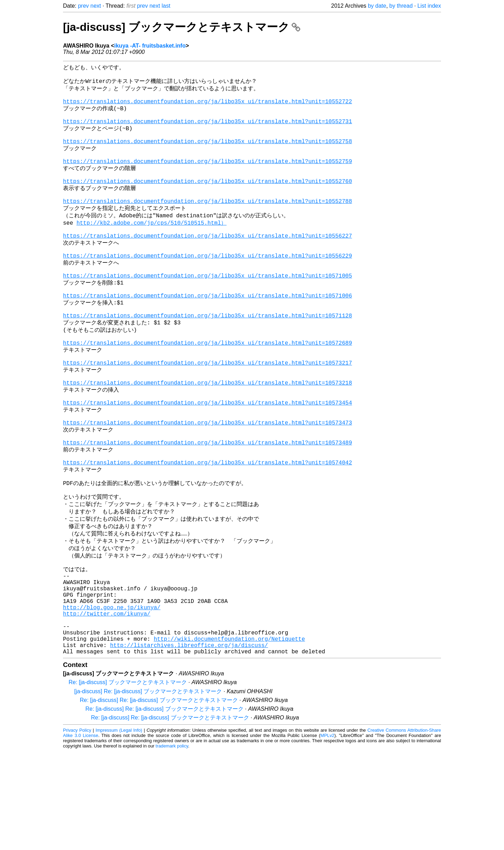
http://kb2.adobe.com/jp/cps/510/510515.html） (151, 248)
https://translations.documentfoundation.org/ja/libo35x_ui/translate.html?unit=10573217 (208, 413)
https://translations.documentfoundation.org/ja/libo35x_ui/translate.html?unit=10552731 (208, 131)
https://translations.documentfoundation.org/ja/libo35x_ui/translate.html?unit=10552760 (208, 201)
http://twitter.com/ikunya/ (107, 704)
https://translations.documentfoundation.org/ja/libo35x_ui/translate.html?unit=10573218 (208, 436)
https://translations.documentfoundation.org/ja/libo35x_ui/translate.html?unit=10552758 (208, 154)
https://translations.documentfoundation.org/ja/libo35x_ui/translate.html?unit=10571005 (208, 311)
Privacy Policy (77, 829)
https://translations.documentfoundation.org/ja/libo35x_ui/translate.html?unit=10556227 (208, 264)
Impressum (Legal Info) (119, 829)
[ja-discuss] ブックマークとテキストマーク (182, 27)
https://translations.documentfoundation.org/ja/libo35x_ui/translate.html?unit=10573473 (208, 483)
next (96, 6)
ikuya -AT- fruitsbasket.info (150, 46)
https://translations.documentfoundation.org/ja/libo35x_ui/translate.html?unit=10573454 (208, 460)
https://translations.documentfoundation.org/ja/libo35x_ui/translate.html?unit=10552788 (208, 225)
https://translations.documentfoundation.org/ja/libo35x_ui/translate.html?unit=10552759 (208, 178)
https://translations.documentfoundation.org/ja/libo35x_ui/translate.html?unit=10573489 (208, 507)
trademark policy (172, 845)
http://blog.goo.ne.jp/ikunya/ (112, 696)
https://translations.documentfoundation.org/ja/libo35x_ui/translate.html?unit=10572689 (208, 389)
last (166, 6)
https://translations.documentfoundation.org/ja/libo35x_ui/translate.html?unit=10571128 (208, 358)
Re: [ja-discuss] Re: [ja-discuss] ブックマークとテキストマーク (159, 799)
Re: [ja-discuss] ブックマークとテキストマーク (128, 781)
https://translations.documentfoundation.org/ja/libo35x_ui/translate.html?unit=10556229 (208, 288)
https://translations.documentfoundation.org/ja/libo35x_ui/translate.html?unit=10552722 (208, 107)
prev (83, 6)
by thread (401, 6)
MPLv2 (327, 834)
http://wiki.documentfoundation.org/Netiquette (229, 735)
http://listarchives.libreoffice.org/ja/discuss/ (189, 742)
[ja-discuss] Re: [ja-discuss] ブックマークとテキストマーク (148, 790)
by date (377, 6)
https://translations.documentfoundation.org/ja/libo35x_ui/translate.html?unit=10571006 (208, 335)
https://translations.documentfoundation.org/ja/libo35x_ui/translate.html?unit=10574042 (208, 530)
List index (429, 6)
